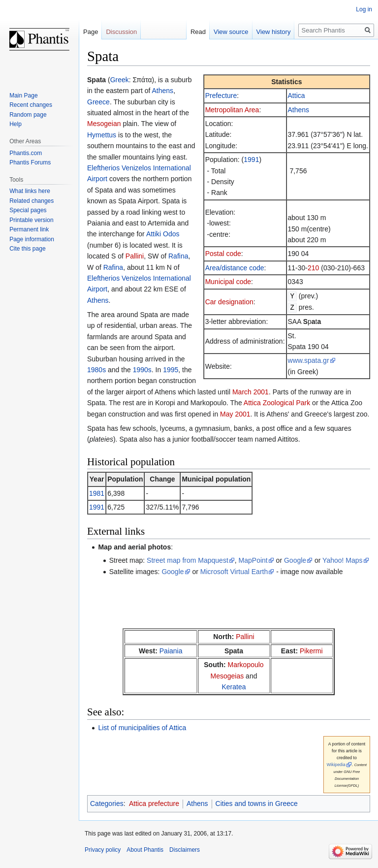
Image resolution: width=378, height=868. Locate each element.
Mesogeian (104, 124)
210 (313, 268)
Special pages (28, 210)
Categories (107, 804)
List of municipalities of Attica (142, 728)
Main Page (23, 96)
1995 (171, 370)
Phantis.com (26, 153)
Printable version (31, 220)
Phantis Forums (30, 162)
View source (231, 32)
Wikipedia (336, 765)
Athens (299, 110)
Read (198, 32)
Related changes (31, 201)
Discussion (121, 32)
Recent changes (31, 105)
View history (274, 32)
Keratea (234, 687)
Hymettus (102, 135)
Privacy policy (103, 850)
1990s (142, 370)
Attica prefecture (154, 804)
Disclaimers (185, 850)
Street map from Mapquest (188, 560)
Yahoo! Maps (342, 560)
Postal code (223, 254)
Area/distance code (235, 268)
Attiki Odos (163, 234)
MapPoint (253, 560)
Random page (28, 115)
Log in (364, 9)
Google (295, 560)
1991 (251, 160)
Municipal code (228, 282)
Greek (120, 80)
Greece (98, 102)
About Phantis (145, 850)
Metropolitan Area (232, 110)
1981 (97, 493)
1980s (96, 370)
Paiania (171, 651)
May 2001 (235, 414)
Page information (32, 239)
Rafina (178, 256)
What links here (30, 191)
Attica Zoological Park (277, 403)
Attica (297, 96)
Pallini (135, 256)
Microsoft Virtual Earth (234, 572)
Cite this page (27, 249)
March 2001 (251, 392)
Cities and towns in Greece (257, 804)
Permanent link (29, 229)
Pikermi (311, 651)
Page (91, 32)
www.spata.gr (309, 359)
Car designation (229, 301)
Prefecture (221, 96)
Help (16, 124)
